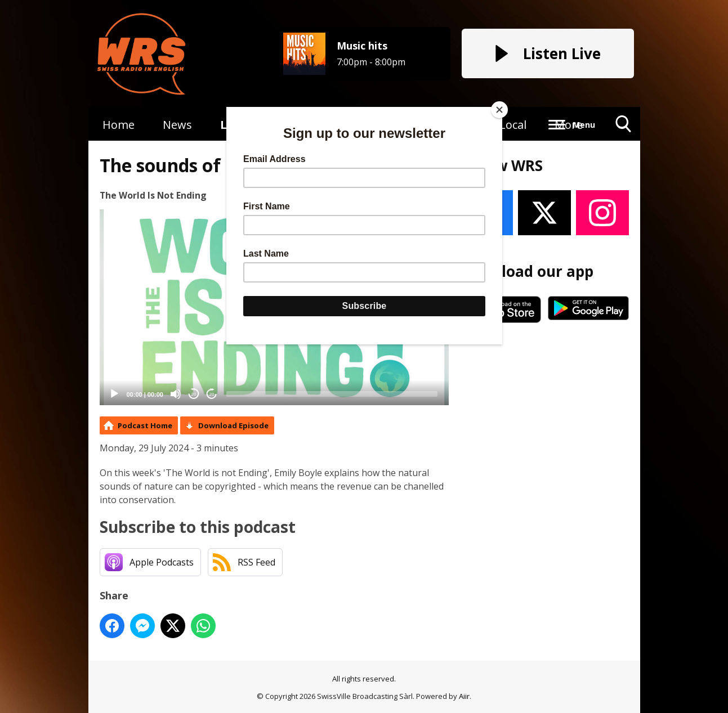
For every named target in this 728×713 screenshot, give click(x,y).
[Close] (499, 110)
